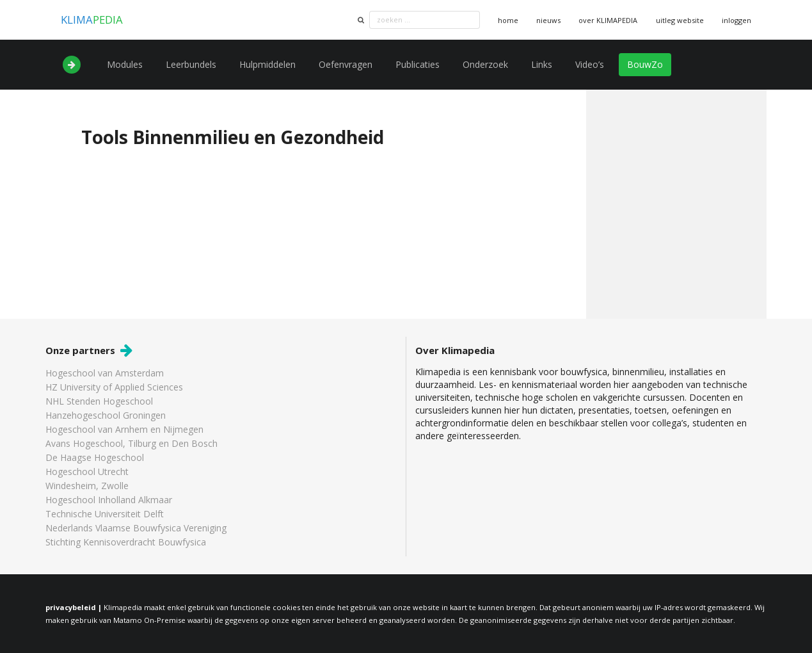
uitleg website (680, 20)
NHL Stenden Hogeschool (99, 401)
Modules (125, 64)
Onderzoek (485, 64)
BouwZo (645, 64)
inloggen (736, 20)
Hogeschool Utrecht (87, 472)
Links (542, 64)
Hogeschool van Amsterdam (105, 374)
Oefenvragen (346, 64)
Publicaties (418, 64)
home (508, 20)
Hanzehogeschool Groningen (106, 415)
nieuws (548, 20)
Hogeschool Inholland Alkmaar (109, 500)
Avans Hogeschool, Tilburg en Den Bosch (131, 443)
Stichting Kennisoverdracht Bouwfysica (126, 542)
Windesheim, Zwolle (87, 486)
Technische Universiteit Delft (105, 514)
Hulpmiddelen (267, 64)
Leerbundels (191, 64)
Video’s (590, 64)
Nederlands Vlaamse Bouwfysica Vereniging (136, 528)
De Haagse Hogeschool (95, 457)
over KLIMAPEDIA (608, 20)
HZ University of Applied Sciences (114, 387)
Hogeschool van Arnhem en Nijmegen (124, 429)
